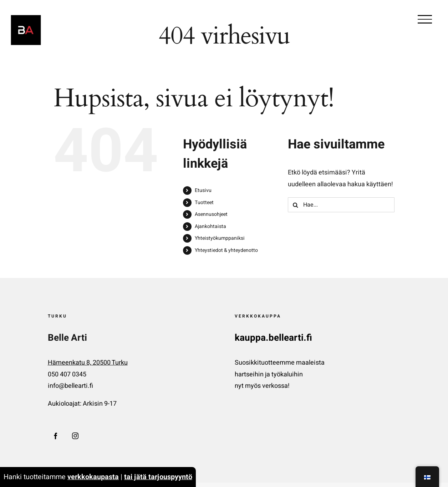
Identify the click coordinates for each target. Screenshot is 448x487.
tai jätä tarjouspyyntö (158, 477)
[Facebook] (56, 436)
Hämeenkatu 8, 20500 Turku (88, 363)
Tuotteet (204, 202)
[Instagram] (75, 436)
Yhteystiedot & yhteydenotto (226, 250)
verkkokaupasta (93, 477)
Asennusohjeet (211, 214)
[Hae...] (341, 205)
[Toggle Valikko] (425, 19)
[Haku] (295, 205)
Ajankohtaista (210, 226)
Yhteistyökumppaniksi (220, 238)
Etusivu (203, 190)
